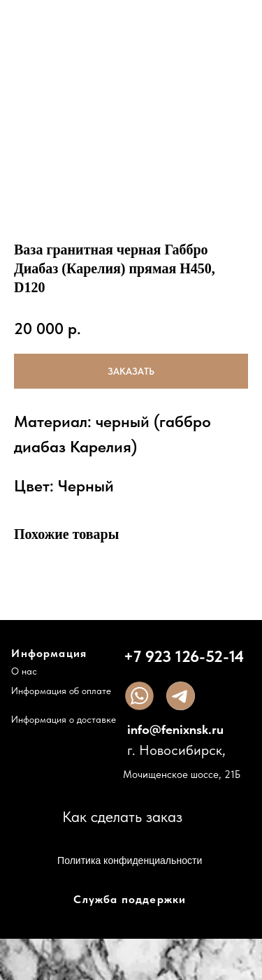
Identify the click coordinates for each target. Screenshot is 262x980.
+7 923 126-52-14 (184, 656)
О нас (24, 671)
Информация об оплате (61, 691)
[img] (139, 696)
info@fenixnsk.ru (175, 729)
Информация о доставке (64, 720)
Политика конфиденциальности (130, 860)
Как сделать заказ (122, 817)
